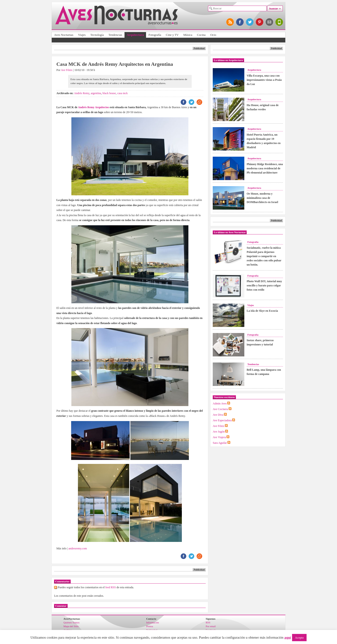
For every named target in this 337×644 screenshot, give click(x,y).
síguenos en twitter (250, 22)
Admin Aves (220, 403)
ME (199, 102)
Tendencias (115, 35)
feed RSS (111, 587)
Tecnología (97, 35)
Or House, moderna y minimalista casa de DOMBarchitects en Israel (262, 198)
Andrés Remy (82, 93)
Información (153, 622)
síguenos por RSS (230, 22)
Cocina (201, 35)
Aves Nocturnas (64, 35)
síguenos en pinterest (260, 22)
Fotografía (155, 35)
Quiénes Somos (71, 622)
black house (109, 93)
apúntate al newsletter (270, 22)
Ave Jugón (219, 432)
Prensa (150, 626)
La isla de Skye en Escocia (262, 311)
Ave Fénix (67, 70)
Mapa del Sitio (71, 626)
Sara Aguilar (220, 443)
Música (188, 35)
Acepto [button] (299, 638)
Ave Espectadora (222, 420)
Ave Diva (218, 415)
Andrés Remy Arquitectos (93, 107)
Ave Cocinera (220, 409)
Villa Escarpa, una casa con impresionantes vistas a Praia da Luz (264, 80)
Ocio (213, 35)
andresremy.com (78, 548)
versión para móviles (279, 22)
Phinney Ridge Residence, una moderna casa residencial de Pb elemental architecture (265, 168)
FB (183, 102)
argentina (96, 93)
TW (191, 102)
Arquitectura (135, 35)
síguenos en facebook (240, 22)
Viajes (82, 35)
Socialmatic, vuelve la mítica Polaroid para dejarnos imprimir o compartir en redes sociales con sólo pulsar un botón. (264, 256)
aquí (288, 637)
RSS (208, 622)
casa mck (122, 93)
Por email (211, 626)
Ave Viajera (219, 437)
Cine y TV (172, 35)
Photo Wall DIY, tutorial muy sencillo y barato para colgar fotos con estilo (264, 285)
